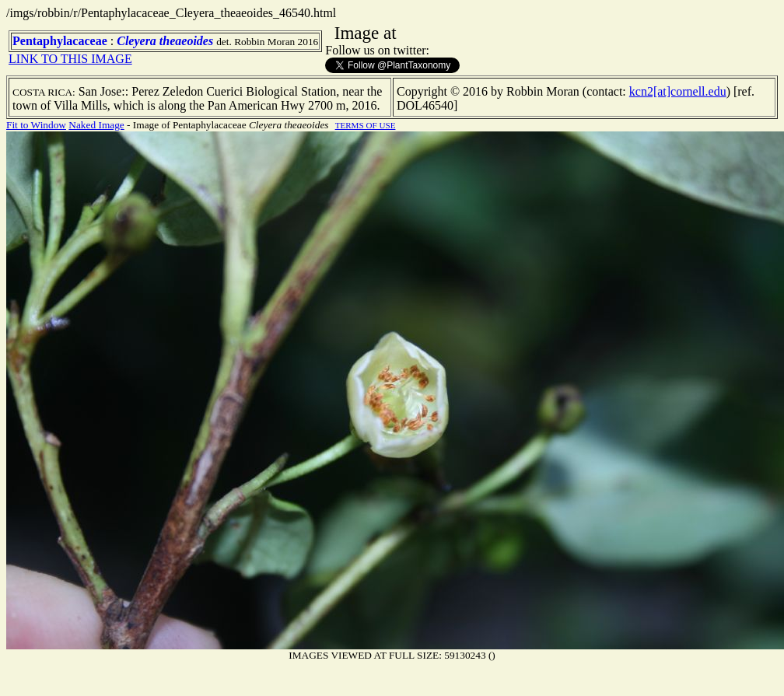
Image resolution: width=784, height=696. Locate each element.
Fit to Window (36, 125)
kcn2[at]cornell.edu (678, 91)
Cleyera (136, 41)
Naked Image (96, 125)
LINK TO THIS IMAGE (70, 59)
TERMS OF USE (366, 125)
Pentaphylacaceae (60, 41)
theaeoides (186, 41)
